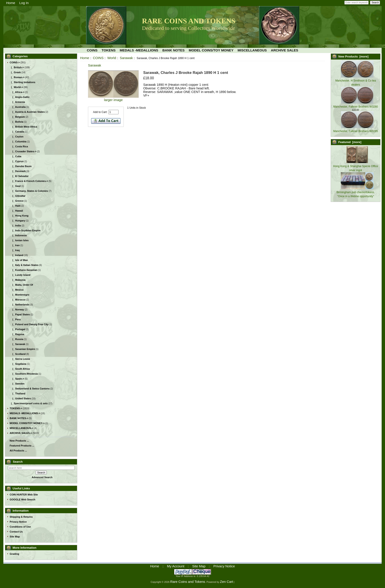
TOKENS (109, 50)
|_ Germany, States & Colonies (29, 191)
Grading (14, 554)
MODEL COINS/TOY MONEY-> (27, 423)
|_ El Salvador (19, 176)
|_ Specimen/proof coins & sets (29, 403)
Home (11, 3)
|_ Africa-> (17, 92)
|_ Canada (17, 132)
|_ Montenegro (19, 295)
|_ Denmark (18, 171)
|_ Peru (15, 319)
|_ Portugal (17, 329)
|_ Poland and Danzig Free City (29, 324)
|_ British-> (17, 67)
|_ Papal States (20, 314)
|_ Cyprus (17, 161)
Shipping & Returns (21, 517)
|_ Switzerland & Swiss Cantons (30, 389)
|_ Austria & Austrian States (27, 112)
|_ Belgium (17, 117)
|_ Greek (15, 72)
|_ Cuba (15, 156)
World (112, 58)
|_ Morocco (18, 300)
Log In (24, 3)
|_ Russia (16, 339)
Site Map (15, 537)
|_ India (15, 225)
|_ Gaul (15, 186)
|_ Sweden (17, 384)
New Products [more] (353, 56)
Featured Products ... (22, 446)
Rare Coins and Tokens (188, 582)
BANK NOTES (173, 50)
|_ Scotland (18, 354)
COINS (98, 58)
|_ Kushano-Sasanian (24, 270)
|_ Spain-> (17, 379)
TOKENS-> (16, 408)
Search (18, 462)
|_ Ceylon (16, 137)
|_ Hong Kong (19, 216)
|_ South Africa (20, 369)
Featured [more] (350, 142)
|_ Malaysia (18, 280)
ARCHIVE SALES (285, 50)
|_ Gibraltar (18, 196)
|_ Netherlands (20, 305)
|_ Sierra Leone (20, 359)
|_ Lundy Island (20, 275)
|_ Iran (15, 245)
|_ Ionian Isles (19, 240)
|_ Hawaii (16, 211)
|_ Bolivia (16, 122)
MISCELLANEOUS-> (21, 428)
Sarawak (126, 58)
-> (15, 62)
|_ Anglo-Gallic (20, 97)
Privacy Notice (18, 522)
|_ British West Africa (23, 127)
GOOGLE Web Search (22, 500)
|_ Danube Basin (21, 166)
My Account (176, 566)
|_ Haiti (15, 206)
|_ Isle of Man (19, 260)
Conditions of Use (20, 527)
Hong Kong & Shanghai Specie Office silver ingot (356, 166)
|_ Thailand (18, 393)
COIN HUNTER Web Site (24, 495)
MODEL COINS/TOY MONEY (211, 50)
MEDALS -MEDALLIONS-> (25, 413)
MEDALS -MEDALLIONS (139, 50)
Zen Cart (227, 582)
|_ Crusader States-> (23, 151)
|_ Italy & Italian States (24, 265)
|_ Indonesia (18, 235)
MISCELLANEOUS (252, 50)
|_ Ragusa (17, 334)
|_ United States (20, 398)
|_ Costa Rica (19, 146)
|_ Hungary (17, 221)
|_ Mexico (17, 290)
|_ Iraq (15, 250)
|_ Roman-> (17, 77)
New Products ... (19, 441)
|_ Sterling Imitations (22, 82)
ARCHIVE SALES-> (21, 433)
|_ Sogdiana (18, 364)
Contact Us (16, 532)
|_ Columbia (18, 141)
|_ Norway (17, 309)
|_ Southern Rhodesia (24, 374)
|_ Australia (18, 107)
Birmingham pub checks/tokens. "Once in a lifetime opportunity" (356, 192)
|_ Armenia (17, 102)
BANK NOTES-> (19, 418)
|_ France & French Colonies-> (29, 181)
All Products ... (18, 451)
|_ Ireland (16, 255)
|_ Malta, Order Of (21, 285)
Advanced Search (42, 477)
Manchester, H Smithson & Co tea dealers (356, 81)
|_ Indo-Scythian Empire (25, 230)
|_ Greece (17, 201)
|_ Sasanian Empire (22, 349)
